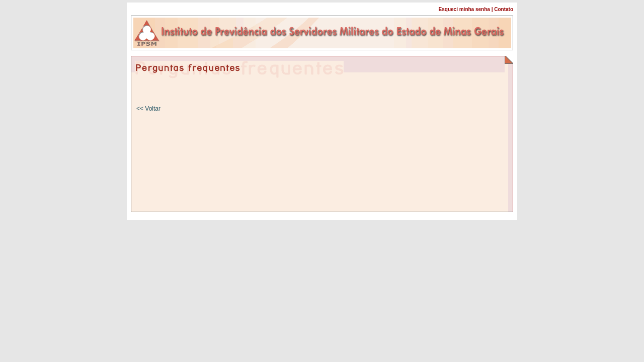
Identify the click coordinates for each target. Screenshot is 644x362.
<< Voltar (148, 109)
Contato (504, 9)
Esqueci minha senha (464, 9)
